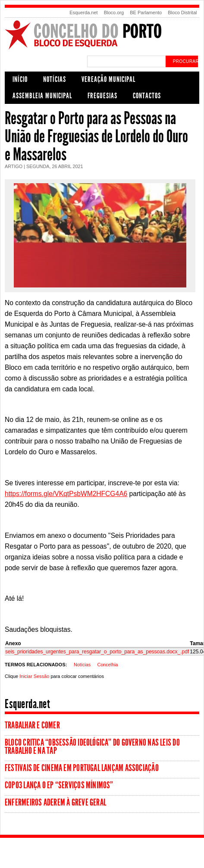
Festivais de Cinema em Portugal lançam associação (82, 768)
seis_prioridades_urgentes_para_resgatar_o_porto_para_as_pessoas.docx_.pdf (97, 652)
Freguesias (102, 96)
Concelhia (107, 665)
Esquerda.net (83, 12)
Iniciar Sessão (34, 676)
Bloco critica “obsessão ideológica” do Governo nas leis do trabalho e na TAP (92, 747)
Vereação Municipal (108, 79)
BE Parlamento (146, 12)
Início (20, 79)
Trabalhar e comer (32, 725)
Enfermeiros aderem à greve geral (55, 802)
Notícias (55, 79)
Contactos (147, 96)
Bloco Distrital (182, 12)
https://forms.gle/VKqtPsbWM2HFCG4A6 (66, 494)
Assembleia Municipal (42, 96)
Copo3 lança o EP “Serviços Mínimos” (59, 785)
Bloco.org (114, 12)
